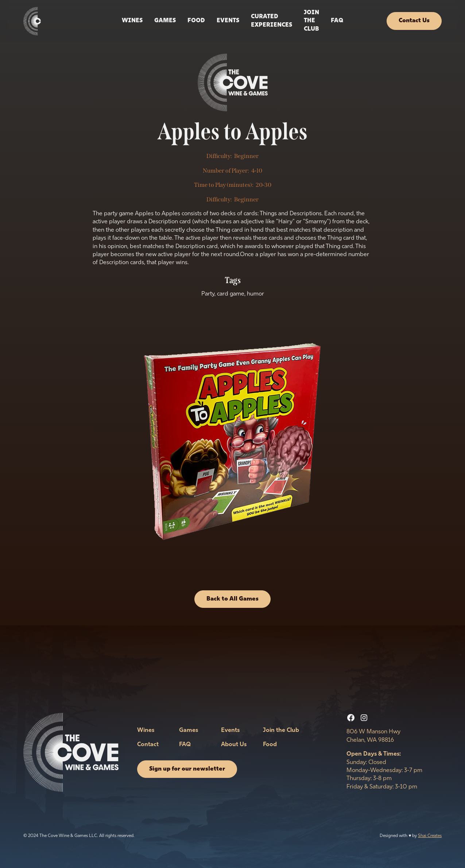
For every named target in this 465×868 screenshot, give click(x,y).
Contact (148, 745)
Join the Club (311, 21)
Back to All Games (232, 599)
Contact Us (414, 21)
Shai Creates (430, 836)
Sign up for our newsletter (187, 769)
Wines (132, 21)
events (228, 21)
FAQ (337, 21)
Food (196, 21)
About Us (234, 745)
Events (230, 730)
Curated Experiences (272, 21)
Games (165, 21)
